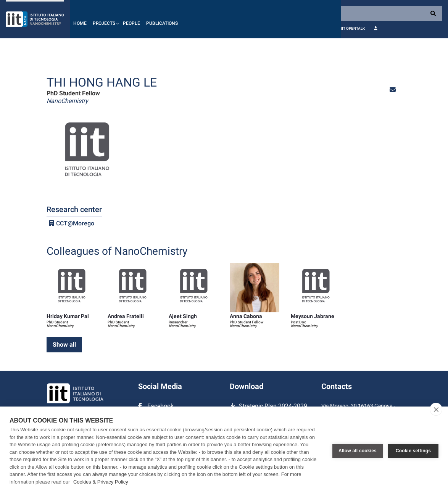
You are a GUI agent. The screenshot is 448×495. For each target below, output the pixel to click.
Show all (64, 345)
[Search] (392, 13)
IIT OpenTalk (353, 28)
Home (80, 23)
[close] (436, 409)
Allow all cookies (358, 451)
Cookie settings (413, 451)
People (131, 23)
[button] (105, 19)
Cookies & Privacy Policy (101, 482)
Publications (162, 23)
